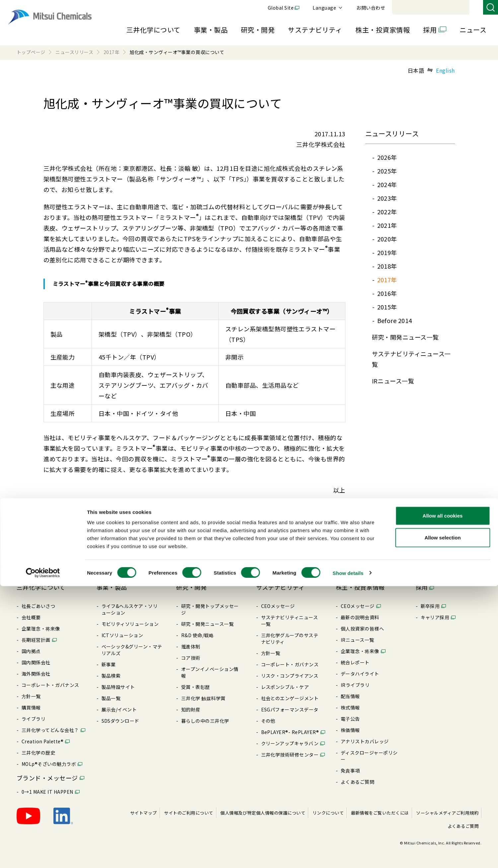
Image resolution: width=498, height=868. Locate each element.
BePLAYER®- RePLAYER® (290, 732)
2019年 (387, 252)
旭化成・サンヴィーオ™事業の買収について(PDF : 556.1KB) (126, 530)
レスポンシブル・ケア (285, 687)
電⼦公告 (350, 719)
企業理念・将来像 (41, 629)
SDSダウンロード (120, 721)
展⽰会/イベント (119, 709)
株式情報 (350, 707)
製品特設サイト (118, 687)
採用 (430, 30)
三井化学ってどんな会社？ (50, 730)
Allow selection (442, 819)
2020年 (387, 239)
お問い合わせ (462, 8)
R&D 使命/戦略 (197, 635)
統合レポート (355, 662)
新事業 (109, 664)
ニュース (473, 30)
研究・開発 (258, 30)
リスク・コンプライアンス (290, 676)
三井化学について (153, 30)
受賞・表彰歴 (196, 687)
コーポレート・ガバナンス (50, 685)
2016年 (387, 293)
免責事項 (350, 770)
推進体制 (191, 646)
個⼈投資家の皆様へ (362, 629)
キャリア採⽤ (435, 617)
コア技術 (191, 658)
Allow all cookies (443, 798)
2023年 (387, 198)
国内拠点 (31, 651)
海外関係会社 (36, 674)
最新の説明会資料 (360, 617)
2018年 (387, 266)
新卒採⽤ (430, 606)
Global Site (372, 8)
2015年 (387, 307)
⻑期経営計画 (36, 640)
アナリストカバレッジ (365, 741)
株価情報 (350, 730)
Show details (348, 855)
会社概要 (31, 617)
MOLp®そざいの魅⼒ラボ (49, 764)
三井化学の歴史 (38, 753)
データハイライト (360, 674)
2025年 (387, 171)
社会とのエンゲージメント (290, 698)
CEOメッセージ (278, 606)
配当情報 (350, 696)
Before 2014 (395, 320)
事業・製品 (211, 30)
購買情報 (31, 707)
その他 (268, 721)
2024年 (387, 184)
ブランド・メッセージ (47, 778)
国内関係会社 (36, 662)
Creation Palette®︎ (42, 741)
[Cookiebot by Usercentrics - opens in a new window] (43, 855)
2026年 (387, 157)
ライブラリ (34, 719)
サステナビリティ (315, 30)
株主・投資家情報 (383, 30)
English (445, 70)
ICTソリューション (122, 635)
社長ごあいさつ (38, 606)
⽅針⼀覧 (31, 696)
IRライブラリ (355, 685)
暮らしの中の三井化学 (205, 721)
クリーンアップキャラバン (290, 743)
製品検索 (111, 676)
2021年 (387, 225)
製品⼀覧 (111, 698)
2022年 (387, 212)
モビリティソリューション (130, 624)
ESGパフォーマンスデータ (290, 709)
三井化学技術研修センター (290, 755)
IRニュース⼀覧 (393, 381)
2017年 (387, 280)
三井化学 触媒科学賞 (203, 698)
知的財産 (191, 709)
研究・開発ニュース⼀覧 (405, 337)
